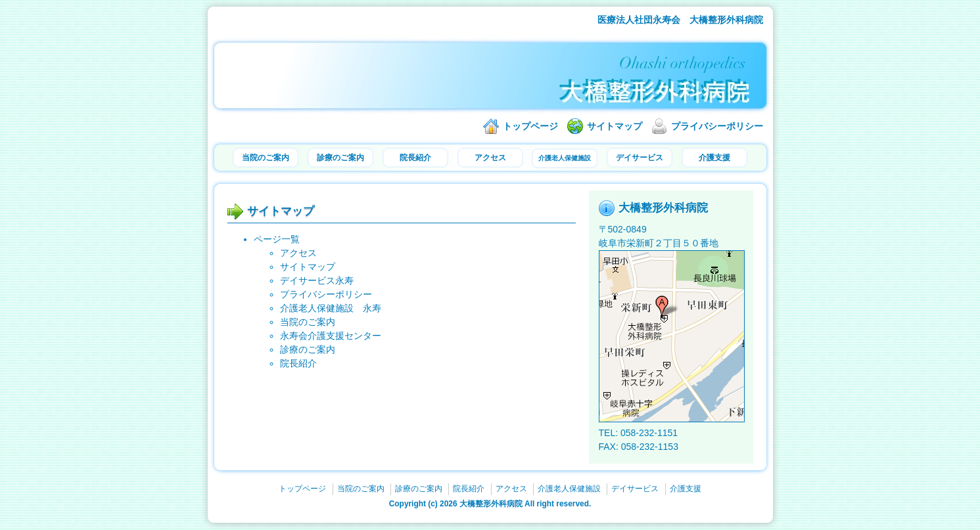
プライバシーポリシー (717, 126)
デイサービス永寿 (317, 280)
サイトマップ (615, 126)
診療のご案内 (340, 158)
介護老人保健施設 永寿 (331, 308)
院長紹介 (415, 158)
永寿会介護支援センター (331, 336)
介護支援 (714, 158)
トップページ (530, 126)
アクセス (490, 158)
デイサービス (640, 158)
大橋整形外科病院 (491, 504)
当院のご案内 (266, 158)
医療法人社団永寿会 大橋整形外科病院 (680, 20)
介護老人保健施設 (565, 158)
